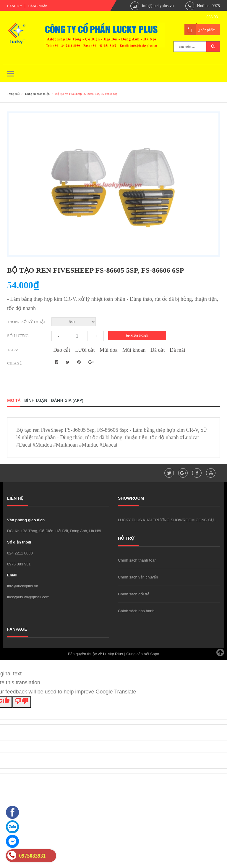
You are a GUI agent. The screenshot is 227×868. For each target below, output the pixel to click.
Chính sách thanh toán (137, 560)
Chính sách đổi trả (134, 594)
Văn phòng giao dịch (26, 520)
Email (12, 575)
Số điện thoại (19, 542)
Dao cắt (62, 350)
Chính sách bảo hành (136, 611)
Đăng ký (14, 6)
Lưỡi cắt (85, 350)
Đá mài (177, 350)
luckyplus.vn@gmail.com (28, 597)
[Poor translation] (22, 702)
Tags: (13, 350)
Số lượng (18, 336)
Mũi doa (109, 350)
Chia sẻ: (15, 363)
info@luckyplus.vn (158, 6)
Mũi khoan (134, 350)
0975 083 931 (19, 564)
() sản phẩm (207, 30)
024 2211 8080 (20, 553)
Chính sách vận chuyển (138, 577)
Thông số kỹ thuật (26, 322)
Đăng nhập (38, 6)
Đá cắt (158, 350)
